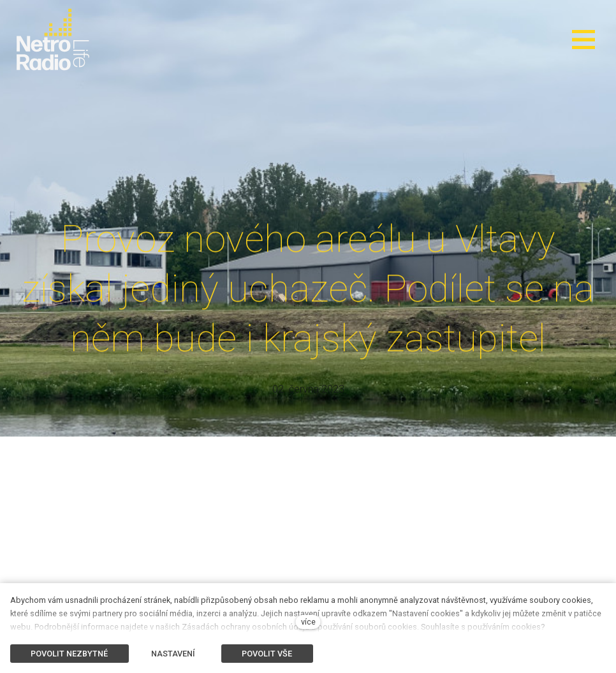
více (308, 622)
